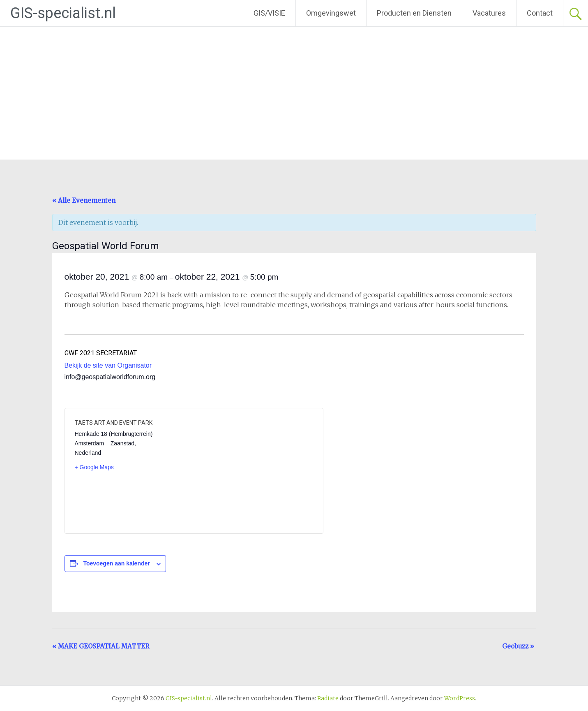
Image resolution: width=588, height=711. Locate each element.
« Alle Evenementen (84, 200)
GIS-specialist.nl (63, 13)
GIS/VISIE (269, 13)
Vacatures (489, 13)
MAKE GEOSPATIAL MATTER (101, 646)
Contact (540, 13)
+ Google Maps (94, 467)
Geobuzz (518, 646)
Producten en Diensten (414, 13)
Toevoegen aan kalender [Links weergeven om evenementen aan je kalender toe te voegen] (116, 563)
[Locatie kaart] (253, 471)
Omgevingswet (331, 13)
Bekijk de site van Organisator (108, 365)
